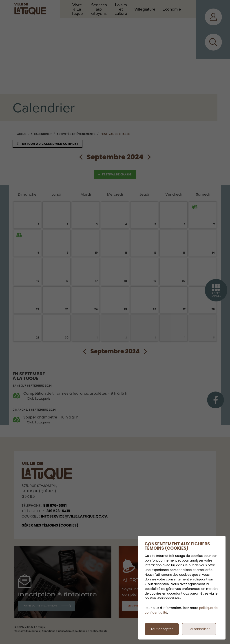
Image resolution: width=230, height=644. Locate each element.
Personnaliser (199, 629)
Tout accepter (162, 629)
